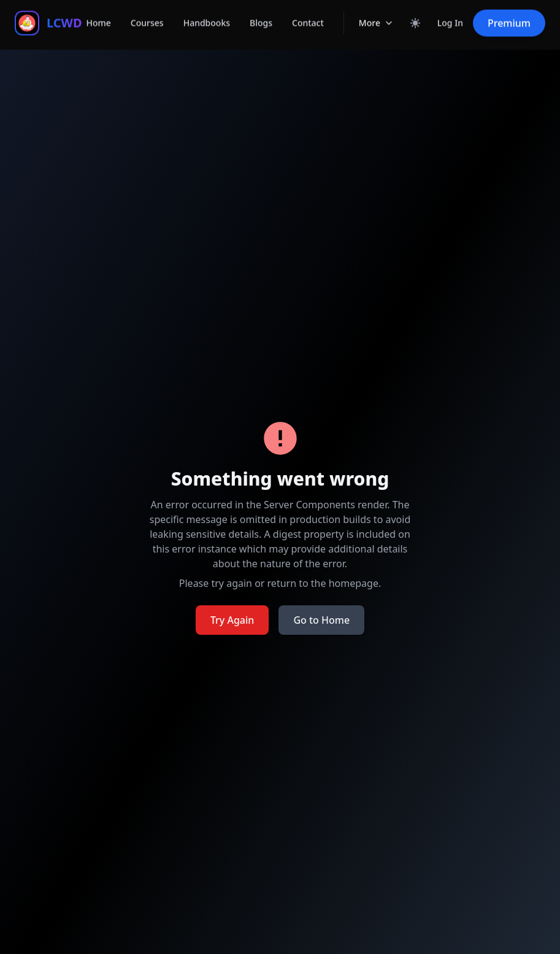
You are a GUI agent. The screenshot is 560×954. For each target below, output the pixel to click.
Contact (308, 13)
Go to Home (321, 620)
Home (99, 13)
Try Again (232, 620)
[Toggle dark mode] (415, 14)
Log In (450, 13)
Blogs (261, 13)
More (376, 15)
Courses (147, 13)
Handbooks (207, 13)
